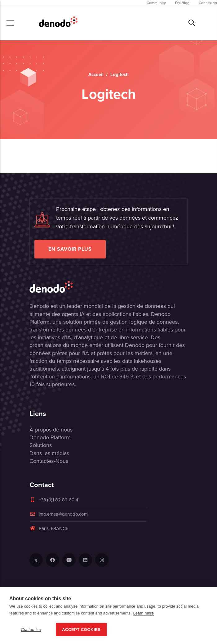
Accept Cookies (81, 630)
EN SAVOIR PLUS (70, 249)
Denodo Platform (50, 437)
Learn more (144, 613)
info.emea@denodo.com (59, 514)
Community (156, 3)
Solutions (41, 445)
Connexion (208, 3)
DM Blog (182, 3)
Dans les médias (49, 453)
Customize (31, 630)
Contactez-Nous (49, 461)
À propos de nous (51, 430)
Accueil (96, 75)
